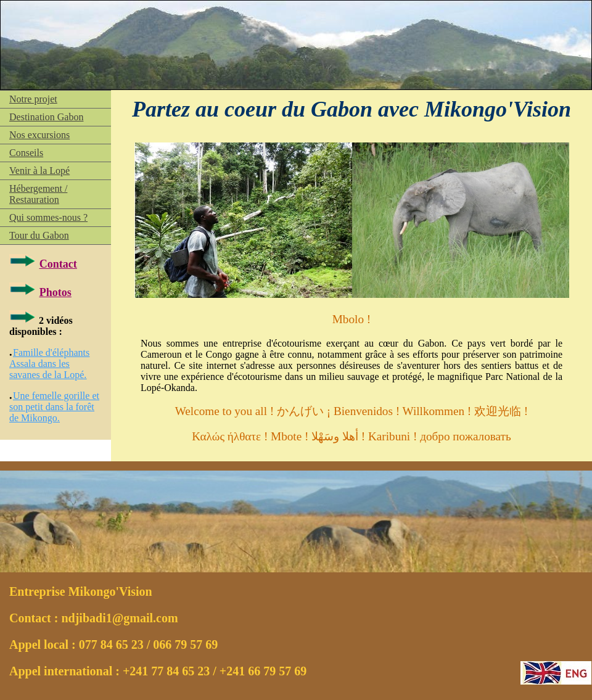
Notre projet (33, 99)
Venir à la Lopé (39, 171)
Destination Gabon (46, 117)
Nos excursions (39, 135)
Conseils (26, 153)
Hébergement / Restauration (38, 194)
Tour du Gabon (39, 235)
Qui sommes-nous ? (48, 217)
